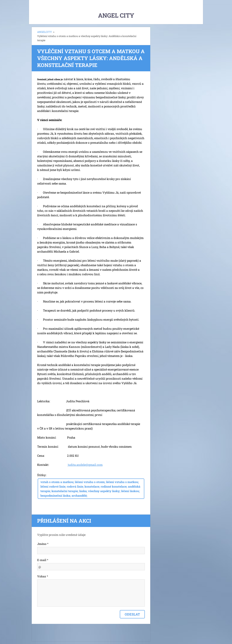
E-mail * (43, 560)
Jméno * (43, 544)
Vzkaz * (43, 576)
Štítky (41, 475)
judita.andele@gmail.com (85, 465)
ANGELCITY (44, 32)
